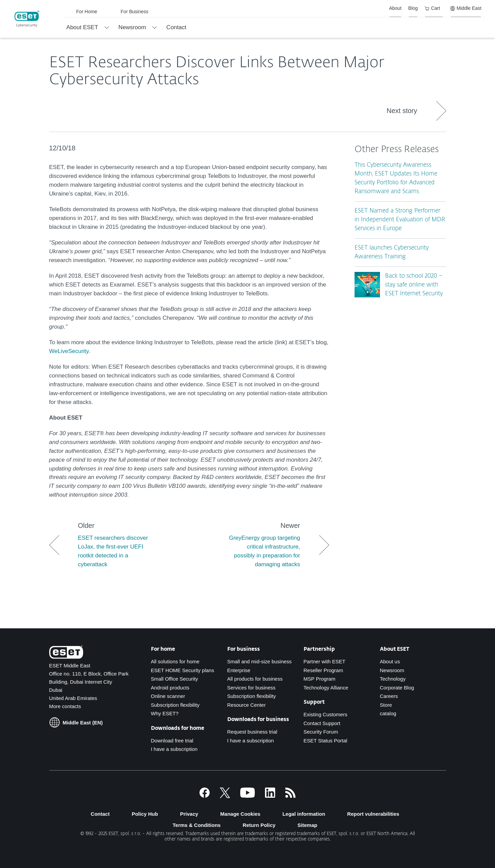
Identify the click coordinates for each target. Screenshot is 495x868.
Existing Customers (326, 714)
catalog (388, 713)
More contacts (65, 706)
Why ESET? (165, 713)
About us (390, 661)
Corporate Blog (397, 688)
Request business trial (252, 732)
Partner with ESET (325, 661)
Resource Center (246, 705)
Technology (393, 679)
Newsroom (392, 670)
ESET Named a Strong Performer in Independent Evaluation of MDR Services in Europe (400, 220)
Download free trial (172, 741)
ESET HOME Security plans (183, 670)
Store (386, 705)
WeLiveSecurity (69, 351)
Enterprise (239, 670)
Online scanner (168, 696)
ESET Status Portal (326, 741)
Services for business (252, 688)
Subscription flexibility (175, 705)
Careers (389, 696)
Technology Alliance (326, 688)
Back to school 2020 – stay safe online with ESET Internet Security (414, 285)
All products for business (255, 679)
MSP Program (320, 679)
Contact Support (322, 723)
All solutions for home (175, 661)
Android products (170, 688)
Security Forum (321, 732)
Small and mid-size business (260, 661)
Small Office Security (175, 679)
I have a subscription (174, 749)
